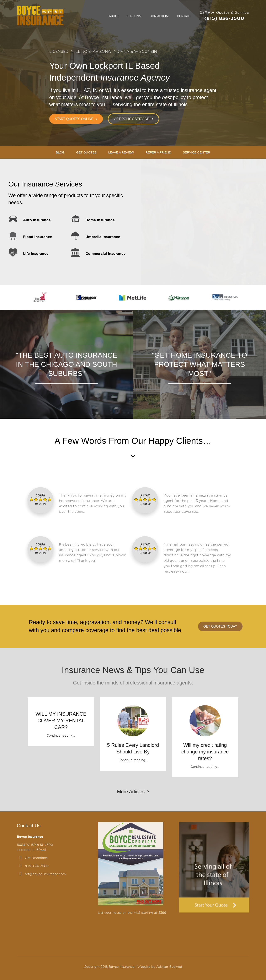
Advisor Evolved (169, 967)
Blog (60, 152)
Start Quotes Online (74, 119)
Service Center (196, 152)
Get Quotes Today (220, 626)
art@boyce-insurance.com (45, 874)
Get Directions (36, 858)
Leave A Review (121, 152)
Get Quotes (86, 152)
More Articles (133, 792)
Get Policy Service (132, 119)
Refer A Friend (158, 152)
